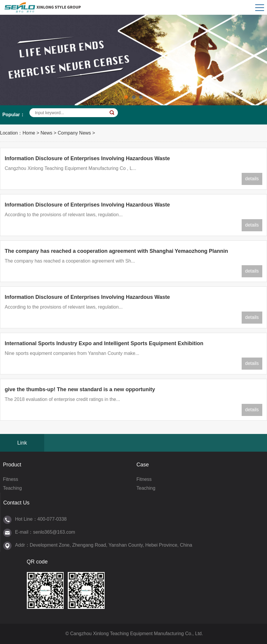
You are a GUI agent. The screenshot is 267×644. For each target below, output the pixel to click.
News (46, 133)
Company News (74, 133)
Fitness (11, 479)
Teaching (12, 488)
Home (29, 133)
